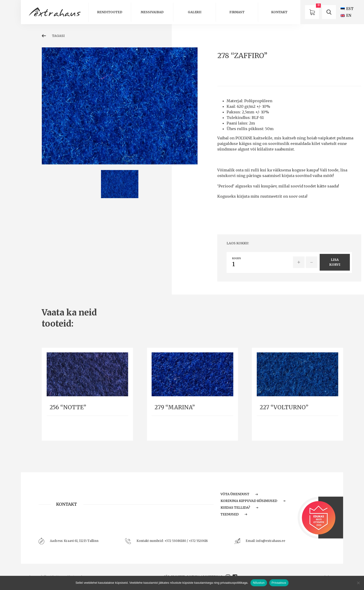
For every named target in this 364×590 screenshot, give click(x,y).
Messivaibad (152, 12)
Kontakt (279, 12)
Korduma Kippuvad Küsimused (253, 501)
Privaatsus (279, 583)
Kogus (237, 259)
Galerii (195, 12)
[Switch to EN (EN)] (346, 15)
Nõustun (259, 583)
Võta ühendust (239, 494)
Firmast (237, 12)
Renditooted (110, 12)
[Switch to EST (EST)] (347, 9)
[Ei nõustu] (358, 583)
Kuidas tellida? (239, 508)
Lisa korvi (335, 262)
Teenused (234, 514)
